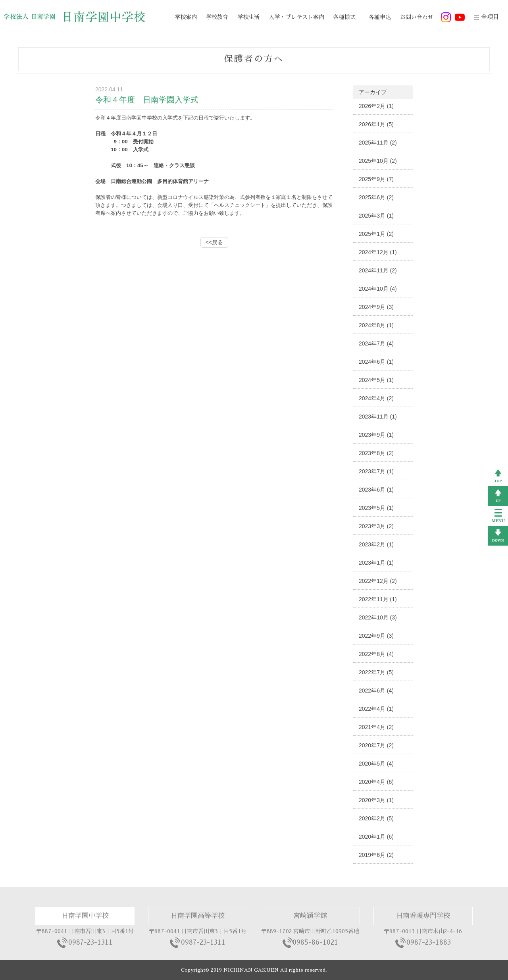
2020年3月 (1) (376, 800)
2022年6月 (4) (376, 691)
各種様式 (344, 17)
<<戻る (214, 242)
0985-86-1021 (315, 942)
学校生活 (248, 17)
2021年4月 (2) (376, 727)
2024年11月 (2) (378, 270)
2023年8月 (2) (376, 453)
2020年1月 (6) (376, 837)
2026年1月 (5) (376, 124)
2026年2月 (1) (376, 106)
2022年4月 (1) (376, 709)
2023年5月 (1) (376, 508)
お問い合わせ (417, 17)
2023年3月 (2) (376, 526)
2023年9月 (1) (376, 435)
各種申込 (380, 17)
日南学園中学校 (85, 916)
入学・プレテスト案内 (296, 17)
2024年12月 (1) (378, 252)
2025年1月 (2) (376, 234)
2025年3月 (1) (376, 216)
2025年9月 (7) (376, 179)
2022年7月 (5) (376, 672)
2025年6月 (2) (376, 197)
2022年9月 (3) (376, 636)
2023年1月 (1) (376, 563)
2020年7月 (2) (376, 745)
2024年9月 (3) (376, 307)
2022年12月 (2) (378, 581)
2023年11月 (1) (378, 417)
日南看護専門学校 (423, 916)
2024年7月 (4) (376, 343)
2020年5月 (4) (376, 764)
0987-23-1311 (90, 942)
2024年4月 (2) (376, 398)
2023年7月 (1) (376, 471)
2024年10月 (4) (378, 289)
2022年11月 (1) (378, 599)
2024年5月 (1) (376, 380)
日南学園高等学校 (198, 916)
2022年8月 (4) (376, 654)
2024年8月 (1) (376, 325)
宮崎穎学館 (310, 916)
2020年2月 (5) (376, 818)
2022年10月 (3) (378, 617)
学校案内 (186, 17)
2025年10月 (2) (378, 161)
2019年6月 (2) (376, 855)
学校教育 (217, 17)
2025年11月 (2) (378, 143)
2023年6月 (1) (376, 490)
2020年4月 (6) (376, 782)
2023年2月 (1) (376, 544)
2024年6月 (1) (376, 362)
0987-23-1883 (429, 942)
